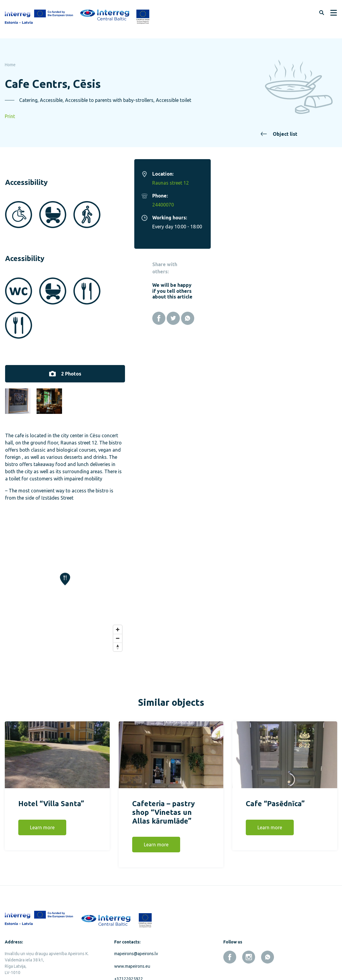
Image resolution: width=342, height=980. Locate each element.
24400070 (290, 205)
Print (10, 116)
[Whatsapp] (314, 318)
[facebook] (230, 922)
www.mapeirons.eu (132, 931)
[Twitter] (300, 318)
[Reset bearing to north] (244, 612)
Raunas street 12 (297, 183)
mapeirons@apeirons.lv (136, 919)
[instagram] (249, 922)
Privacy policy (17, 961)
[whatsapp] (268, 922)
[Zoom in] (244, 594)
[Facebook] (285, 318)
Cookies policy (51, 961)
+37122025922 (129, 944)
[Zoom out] (244, 603)
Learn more (42, 793)
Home (10, 65)
